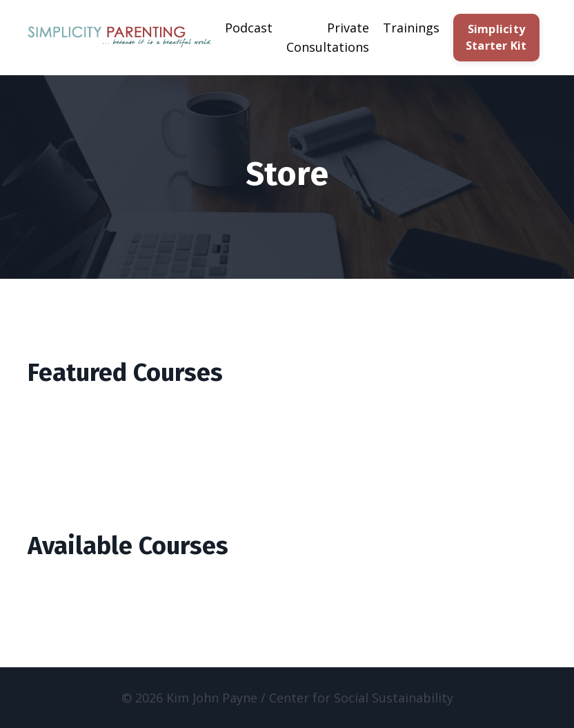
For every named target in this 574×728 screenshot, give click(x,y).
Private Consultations (328, 38)
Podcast (249, 28)
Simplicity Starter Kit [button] (496, 37)
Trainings (411, 28)
